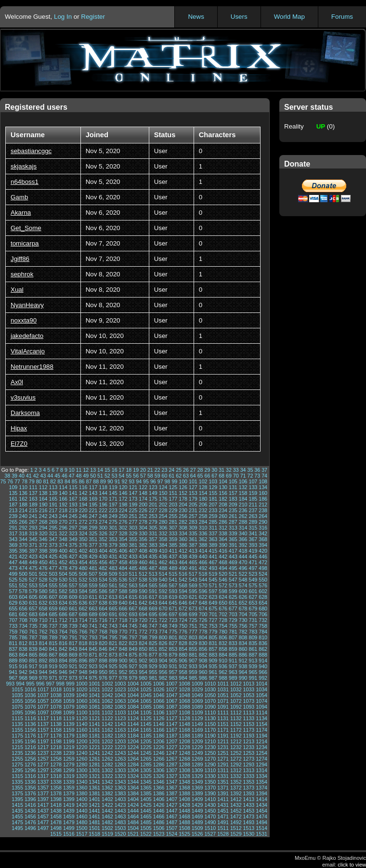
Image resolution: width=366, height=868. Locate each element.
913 (253, 661)
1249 (197, 753)
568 (183, 585)
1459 (69, 816)
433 (133, 557)
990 (243, 678)
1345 (146, 782)
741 (93, 626)
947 (73, 672)
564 (143, 585)
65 (200, 476)
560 (103, 585)
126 (183, 487)
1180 (82, 736)
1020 (82, 689)
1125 (146, 718)
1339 (69, 782)
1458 (56, 816)
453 (73, 562)
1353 (249, 782)
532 (83, 580)
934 (203, 666)
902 (143, 661)
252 (143, 516)
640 (123, 603)
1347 (171, 782)
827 (173, 643)
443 (233, 557)
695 (153, 614)
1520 (120, 834)
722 (163, 620)
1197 (43, 741)
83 (60, 481)
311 (213, 528)
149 (153, 493)
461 (153, 562)
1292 (236, 764)
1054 (261, 695)
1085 (146, 707)
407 (133, 551)
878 (163, 655)
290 (263, 522)
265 (13, 522)
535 (113, 580)
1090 (210, 707)
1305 (146, 770)
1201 (94, 741)
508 (103, 574)
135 (13, 493)
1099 (69, 713)
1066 (159, 701)
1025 (146, 689)
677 (233, 609)
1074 (261, 701)
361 (193, 539)
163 (33, 499)
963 (233, 672)
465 (193, 562)
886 (243, 655)
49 (86, 476)
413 (193, 551)
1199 (69, 741)
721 (153, 620)
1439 (69, 811)
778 (203, 632)
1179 (69, 736)
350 (83, 539)
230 (183, 510)
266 (23, 522)
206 (203, 505)
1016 (30, 689)
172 (123, 499)
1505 (146, 828)
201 (153, 505)
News (196, 17)
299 (93, 528)
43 (43, 476)
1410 (210, 799)
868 (63, 655)
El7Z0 (19, 444)
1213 (249, 741)
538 (143, 580)
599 (233, 591)
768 (103, 632)
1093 (249, 707)
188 (23, 505)
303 (133, 528)
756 (243, 626)
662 (83, 609)
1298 (56, 770)
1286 (159, 764)
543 (193, 580)
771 (133, 632)
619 (173, 597)
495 (233, 568)
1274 (261, 759)
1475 (17, 822)
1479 (69, 822)
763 (53, 632)
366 (243, 539)
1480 (82, 822)
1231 (223, 747)
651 (233, 603)
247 (93, 516)
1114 (261, 713)
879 (173, 655)
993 (10, 684)
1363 (120, 788)
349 (73, 539)
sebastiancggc (31, 151)
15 (107, 470)
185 (253, 499)
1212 (236, 741)
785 (13, 637)
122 (143, 487)
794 (103, 637)
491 (193, 568)
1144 (133, 724)
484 (123, 568)
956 (163, 672)
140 (63, 493)
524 (263, 574)
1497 (43, 828)
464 (183, 562)
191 (53, 505)
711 (53, 620)
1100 (82, 713)
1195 (17, 741)
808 (243, 637)
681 (13, 614)
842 (63, 649)
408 (143, 551)
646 (183, 603)
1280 (82, 764)
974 (83, 678)
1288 (184, 764)
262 (243, 516)
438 (183, 557)
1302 (107, 770)
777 (193, 632)
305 (153, 528)
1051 (223, 695)
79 (32, 481)
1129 (197, 718)
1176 (30, 736)
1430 (210, 805)
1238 (56, 753)
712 (63, 620)
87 (89, 481)
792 (83, 637)
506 (83, 574)
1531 (261, 834)
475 (33, 568)
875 (133, 655)
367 (253, 539)
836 (263, 643)
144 (103, 493)
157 (233, 493)
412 (183, 551)
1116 (30, 718)
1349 (197, 782)
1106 (159, 713)
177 (173, 499)
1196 (30, 741)
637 (93, 603)
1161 (94, 730)
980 (143, 678)
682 (23, 614)
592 (163, 591)
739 (73, 626)
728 (223, 620)
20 (143, 470)
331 (153, 533)
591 (153, 591)
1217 (43, 747)
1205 (146, 741)
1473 (249, 816)
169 (93, 499)
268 (43, 522)
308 (183, 528)
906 (183, 661)
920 (63, 666)
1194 (261, 736)
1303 (120, 770)
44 (50, 476)
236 (243, 510)
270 (63, 522)
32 (229, 470)
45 (57, 476)
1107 (171, 713)
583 (73, 591)
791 (73, 637)
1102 (107, 713)
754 (223, 626)
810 (263, 637)
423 (33, 557)
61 (171, 476)
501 (33, 574)
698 (183, 614)
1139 (69, 724)
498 (263, 568)
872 (103, 655)
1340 (82, 782)
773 (153, 632)
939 (253, 666)
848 (123, 649)
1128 (184, 718)
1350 (210, 782)
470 (243, 562)
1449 (197, 811)
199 (133, 505)
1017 (43, 689)
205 (193, 505)
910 (223, 661)
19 (136, 470)
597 (213, 591)
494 (223, 568)
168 (83, 499)
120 (123, 487)
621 (193, 597)
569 (193, 585)
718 (123, 620)
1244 (133, 753)
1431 (223, 805)
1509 (197, 828)
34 (243, 470)
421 (13, 557)
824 (143, 643)
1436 (30, 811)
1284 (133, 764)
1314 (261, 770)
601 (253, 591)
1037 (43, 695)
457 (113, 562)
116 (83, 487)
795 (113, 637)
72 (250, 476)
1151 (223, 724)
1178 (56, 736)
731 (253, 620)
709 (33, 620)
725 (193, 620)
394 (263, 545)
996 (40, 684)
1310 (210, 770)
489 (173, 568)
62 (179, 476)
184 (243, 499)
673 (193, 609)
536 (123, 580)
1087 (171, 707)
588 (123, 591)
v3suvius (23, 397)
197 (113, 505)
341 (253, 533)
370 (23, 545)
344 (23, 539)
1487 (171, 822)
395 (13, 551)
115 (73, 487)
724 (183, 620)
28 (200, 470)
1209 (197, 741)
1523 (159, 834)
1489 (197, 822)
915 (13, 666)
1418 (56, 805)
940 (263, 666)
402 (83, 551)
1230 (210, 747)
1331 (223, 776)
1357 (43, 788)
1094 (261, 707)
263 (253, 516)
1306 (159, 770)
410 (163, 551)
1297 (43, 770)
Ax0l (17, 382)
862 (263, 649)
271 (73, 522)
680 (263, 609)
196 (103, 505)
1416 (30, 805)
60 (165, 476)
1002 (107, 684)
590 (143, 591)
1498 (56, 828)
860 (243, 649)
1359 (69, 788)
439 (193, 557)
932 (183, 666)
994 (20, 684)
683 (33, 614)
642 (143, 603)
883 (213, 655)
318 (23, 533)
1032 (236, 689)
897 (93, 661)
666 (123, 609)
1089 (197, 707)
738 (63, 626)
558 (83, 585)
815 (53, 643)
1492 (236, 822)
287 (233, 522)
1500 (82, 828)
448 (23, 562)
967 (13, 678)
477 (53, 568)
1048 (184, 695)
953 (133, 672)
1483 (120, 822)
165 (53, 499)
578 (23, 591)
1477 (43, 822)
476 (43, 568)
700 (203, 614)
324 (83, 533)
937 (233, 666)
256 (183, 516)
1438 (56, 811)
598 (223, 591)
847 (113, 649)
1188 (184, 736)
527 (33, 580)
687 (73, 614)
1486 (159, 822)
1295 (17, 770)
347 (53, 539)
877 (153, 655)
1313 (249, 770)
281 (173, 522)
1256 (30, 759)
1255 (17, 759)
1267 (171, 759)
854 (183, 649)
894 (63, 661)
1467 (171, 816)
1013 (249, 684)
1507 (171, 828)
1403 (120, 799)
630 (23, 603)
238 (263, 510)
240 (23, 516)
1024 (133, 689)
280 (163, 522)
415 (213, 551)
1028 (184, 689)
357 (153, 539)
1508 (184, 828)
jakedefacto (27, 336)
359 (173, 539)
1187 (171, 736)
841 (53, 649)
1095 (17, 713)
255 (173, 516)
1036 (30, 695)
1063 (120, 701)
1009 (197, 684)
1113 (249, 713)
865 (33, 655)
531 (73, 580)
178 (183, 499)
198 (123, 505)
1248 (184, 753)
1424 (133, 805)
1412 (236, 799)
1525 (184, 834)
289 (253, 522)
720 (143, 620)
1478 (56, 822)
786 (23, 637)
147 (133, 493)
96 (153, 481)
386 (183, 545)
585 (93, 591)
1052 (236, 695)
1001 (94, 684)
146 (123, 493)
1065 (146, 701)
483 (113, 568)
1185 (146, 736)
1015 (17, 689)
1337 (43, 782)
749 (173, 626)
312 (223, 528)
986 (203, 678)
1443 (120, 811)
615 (133, 597)
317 (13, 533)
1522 (146, 834)
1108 (184, 713)
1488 (184, 822)
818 (83, 643)
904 (163, 661)
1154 (261, 724)
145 (113, 493)
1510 (210, 828)
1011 (223, 684)
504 (63, 574)
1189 (197, 736)
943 (33, 672)
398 (43, 551)
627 (253, 597)
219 (73, 510)
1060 (82, 701)
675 (213, 609)
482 (103, 568)
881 (193, 655)
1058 (56, 701)
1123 (120, 718)
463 (173, 562)
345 (33, 539)
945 (53, 672)
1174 (261, 730)
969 (33, 678)
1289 (197, 764)
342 (263, 533)
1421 (94, 805)
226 (143, 510)
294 (43, 528)
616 (143, 597)
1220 (82, 747)
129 (213, 487)
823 (133, 643)
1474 (261, 816)
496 (243, 568)
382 (143, 545)
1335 (17, 782)
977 (113, 678)
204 (183, 505)
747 (153, 626)
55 (129, 476)
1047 (171, 695)
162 (23, 499)
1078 (56, 707)
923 (93, 666)
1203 (120, 741)
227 (153, 510)
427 (73, 557)
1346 (159, 782)
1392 (236, 793)
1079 (69, 707)
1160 (82, 730)
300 (103, 528)
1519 (107, 834)
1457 (43, 816)
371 (33, 545)
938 (243, 666)
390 (223, 545)
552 (23, 585)
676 (223, 609)
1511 (223, 828)
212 (263, 505)
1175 (17, 736)
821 (113, 643)
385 (173, 545)
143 (93, 493)
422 (23, 557)
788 (43, 637)
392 (243, 545)
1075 (17, 707)
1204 (133, 741)
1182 (107, 736)
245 (73, 516)
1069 (197, 701)
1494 (261, 822)
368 (263, 539)
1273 (249, 759)
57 (143, 476)
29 (208, 470)
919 (53, 666)
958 (183, 672)
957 (173, 672)
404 (103, 551)
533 (93, 580)
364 (223, 539)
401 (73, 551)
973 (73, 678)
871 (93, 655)
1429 (197, 805)
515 (173, 574)
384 (163, 545)
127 (193, 487)
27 (193, 470)
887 (253, 655)
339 (233, 533)
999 (70, 684)
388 (203, 545)
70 (236, 476)
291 (13, 528)
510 (123, 574)
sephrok (22, 274)
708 (23, 620)
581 (53, 591)
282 (183, 522)
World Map (289, 17)
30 (214, 470)
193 (73, 505)
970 (43, 678)
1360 (82, 788)
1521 (133, 834)
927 (133, 666)
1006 (159, 684)
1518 (94, 834)
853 (173, 649)
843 (73, 649)
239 (13, 516)
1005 (146, 684)
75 (3, 481)
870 (83, 655)
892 (43, 661)
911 (233, 661)
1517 (82, 834)
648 (203, 603)
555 (53, 585)
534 (103, 580)
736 (43, 626)
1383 (120, 793)
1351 (223, 782)
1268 (184, 759)
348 (63, 539)
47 (72, 476)
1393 (249, 793)
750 (183, 626)
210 (243, 505)
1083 (120, 707)
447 (13, 562)
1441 (94, 811)
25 (179, 470)
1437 (43, 811)
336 (203, 533)
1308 (184, 770)
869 (73, 655)
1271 (223, 759)
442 (223, 557)
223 (113, 510)
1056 (30, 701)
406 (123, 551)
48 (79, 476)
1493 (249, 822)
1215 (17, 747)
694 (143, 614)
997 (50, 684)
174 (143, 499)
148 (143, 493)
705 (253, 614)
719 (133, 620)
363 (213, 539)
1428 (184, 805)
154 (203, 493)
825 (153, 643)
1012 (236, 684)
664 (103, 609)
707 (13, 620)
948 (83, 672)
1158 (56, 730)
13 (93, 470)
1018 (56, 689)
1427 (171, 805)
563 (133, 585)
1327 (171, 776)
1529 (236, 834)
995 (30, 684)
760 (23, 632)
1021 (94, 689)
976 (103, 678)
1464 (133, 816)
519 (213, 574)
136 (23, 493)
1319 (69, 776)
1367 (171, 788)
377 (93, 545)
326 (103, 533)
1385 (146, 793)
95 (146, 481)
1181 (94, 736)
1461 (94, 816)
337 (213, 533)
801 (173, 637)
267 (33, 522)
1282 (107, 764)
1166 (159, 730)
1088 (184, 707)
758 (263, 626)
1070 (210, 701)
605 (33, 597)
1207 (171, 741)
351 (93, 539)
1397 (43, 799)
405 (113, 551)
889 (13, 661)
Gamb (19, 197)
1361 (94, 788)
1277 (43, 764)
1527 (210, 834)
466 (203, 562)
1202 (107, 741)
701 (213, 614)
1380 (82, 793)
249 (113, 516)
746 (143, 626)
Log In (63, 17)
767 (93, 632)
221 (93, 510)
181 (213, 499)
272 (83, 522)
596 (203, 591)
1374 (261, 788)
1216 (30, 747)
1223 (120, 747)
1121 (94, 718)
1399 (69, 799)
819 (93, 643)
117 (93, 487)
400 (63, 551)
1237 (43, 753)
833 (233, 643)
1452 (236, 811)
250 (123, 516)
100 (183, 481)
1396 (30, 799)
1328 (184, 776)
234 (223, 510)
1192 (236, 736)
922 (83, 666)
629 (13, 603)
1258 (56, 759)
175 (153, 499)
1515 (56, 834)
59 (157, 476)
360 (183, 539)
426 (63, 557)
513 (153, 574)
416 (223, 551)
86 (82, 481)
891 (33, 661)
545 (213, 580)
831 (213, 643)
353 (113, 539)
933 (193, 666)
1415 (17, 805)
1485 (146, 822)
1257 (43, 759)
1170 (210, 730)
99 (174, 481)
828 (183, 643)
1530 (249, 834)
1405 (146, 799)
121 (133, 487)
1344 (133, 782)
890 (23, 661)
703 (233, 614)
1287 (171, 764)
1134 (261, 718)
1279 (69, 764)
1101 (94, 713)
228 (163, 510)
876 (143, 655)
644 (163, 603)
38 (7, 476)
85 (75, 481)
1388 (184, 793)
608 (63, 597)
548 (243, 580)
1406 (159, 799)
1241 (94, 753)
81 (46, 481)
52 (107, 476)
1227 (171, 747)
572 (223, 585)
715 (93, 620)
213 (13, 510)
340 (243, 533)
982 (163, 678)
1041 (94, 695)
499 (13, 574)
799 (153, 637)
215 (33, 510)
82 (53, 481)
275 (113, 522)
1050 (210, 695)
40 (22, 476)
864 (23, 655)
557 (73, 585)
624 (223, 597)
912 (243, 661)
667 (133, 609)
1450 (210, 811)
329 (133, 533)
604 (23, 597)
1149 (197, 724)
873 (113, 655)
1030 (210, 689)
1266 (159, 759)
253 (153, 516)
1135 (17, 724)
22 (157, 470)
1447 (171, 811)
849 (133, 649)
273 (93, 522)
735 (33, 626)
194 (83, 505)
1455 (17, 816)
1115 (17, 718)
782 (243, 632)
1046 (159, 695)
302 (123, 528)
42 (36, 476)
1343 (120, 782)
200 (143, 505)
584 (83, 591)
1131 (223, 718)
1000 (82, 684)
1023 (120, 689)
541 (173, 580)
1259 (69, 759)
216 (43, 510)
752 (203, 626)
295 (53, 528)
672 (183, 609)
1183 (120, 736)
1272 (236, 759)
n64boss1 (25, 182)
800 (163, 637)
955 (153, 672)
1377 (43, 793)
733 (13, 626)
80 (39, 481)
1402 (107, 799)
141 (73, 493)
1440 (82, 811)
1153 (249, 724)
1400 (82, 799)
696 (163, 614)
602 (263, 591)
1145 (146, 724)
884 (223, 655)
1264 (133, 759)
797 (133, 637)
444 (243, 557)
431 (113, 557)
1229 (197, 747)
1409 (197, 799)
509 (113, 574)
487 (153, 568)
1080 (82, 707)
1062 (107, 701)
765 (73, 632)
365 (233, 539)
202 (163, 505)
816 (63, 643)
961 (213, 672)
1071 (223, 701)
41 (29, 476)
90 (110, 481)
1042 (107, 695)
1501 (94, 828)
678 (243, 609)
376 (83, 545)
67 (214, 476)
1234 (261, 747)
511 (133, 574)
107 (253, 481)
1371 (223, 788)
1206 (159, 741)
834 (243, 643)
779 (213, 632)
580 (43, 591)
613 (113, 597)
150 (163, 493)
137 (33, 493)
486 (143, 568)
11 (79, 470)
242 (43, 516)
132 (243, 487)
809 (253, 637)
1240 (82, 753)
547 (233, 580)
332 (163, 533)
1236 (30, 753)
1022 (107, 689)
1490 (210, 822)
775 (173, 632)
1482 (107, 822)
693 (133, 614)
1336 (30, 782)
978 (123, 678)
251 (133, 516)
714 (83, 620)
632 (43, 603)
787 (33, 637)
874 (123, 655)
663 (93, 609)
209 (233, 505)
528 (43, 580)
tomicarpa (25, 243)
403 (93, 551)
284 (203, 522)
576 (263, 585)
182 (223, 499)
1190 (210, 736)
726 (203, 620)
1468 (184, 816)
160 (263, 493)
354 (123, 539)
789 (53, 637)
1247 (171, 753)
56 (136, 476)
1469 (197, 816)
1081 (94, 707)
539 (153, 580)
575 (253, 585)
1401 (94, 799)
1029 (197, 689)
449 (33, 562)
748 (163, 626)
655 (13, 609)
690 (103, 614)
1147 (171, 724)
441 (213, 557)
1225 (146, 747)
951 (113, 672)
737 (53, 626)
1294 (261, 764)
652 (243, 603)
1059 (69, 701)
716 (103, 620)
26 (186, 470)
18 (129, 470)
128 (203, 487)
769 (113, 632)
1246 (159, 753)
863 (13, 655)
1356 (30, 788)
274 (103, 522)
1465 (146, 816)
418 (243, 551)
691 (113, 614)
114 (63, 487)
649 (213, 603)
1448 (184, 811)
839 (33, 649)
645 (173, 603)
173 (133, 499)
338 (223, 533)
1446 (159, 811)
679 (253, 609)
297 (73, 528)
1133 (249, 718)
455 (93, 562)
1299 (69, 770)
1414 (261, 799)
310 (203, 528)
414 (203, 551)
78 (25, 481)
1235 (17, 753)
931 (173, 666)
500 (23, 574)
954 (143, 672)
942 (23, 672)
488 (163, 568)
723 (173, 620)
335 (193, 533)
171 (113, 499)
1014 (261, 684)
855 (193, 649)
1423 (120, 805)
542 (183, 580)
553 (33, 585)
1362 (107, 788)
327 (113, 533)
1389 (197, 793)
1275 (17, 764)
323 (73, 533)
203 (173, 505)
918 (43, 666)
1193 (249, 736)
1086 (159, 707)
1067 (171, 701)
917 (33, 666)
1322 (107, 776)
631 (33, 603)
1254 (261, 753)
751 (193, 626)
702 (223, 614)
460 (143, 562)
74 (264, 476)
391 (233, 545)
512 (143, 574)
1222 (107, 747)
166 (63, 499)
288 (243, 522)
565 (153, 585)
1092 (236, 707)
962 (223, 672)
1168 (184, 730)
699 (193, 614)
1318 (56, 776)
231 (193, 510)
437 (173, 557)
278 (143, 522)
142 (83, 493)
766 (83, 632)
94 (139, 481)
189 (33, 505)
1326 (159, 776)
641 (133, 603)
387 (193, 545)
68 (222, 476)
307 (173, 528)
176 (163, 499)
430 (103, 557)
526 (23, 580)
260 (223, 516)
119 (113, 487)
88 (96, 481)
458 (123, 562)
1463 (120, 816)
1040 (82, 695)
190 (43, 505)
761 (33, 632)
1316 (30, 776)
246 (83, 516)
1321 (94, 776)
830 (203, 643)
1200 (82, 741)
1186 (159, 736)
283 (193, 522)
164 (43, 499)
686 (63, 614)
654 (263, 603)
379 (113, 545)
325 (93, 533)
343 (13, 539)
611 (93, 597)
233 (213, 510)
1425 (146, 805)
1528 (223, 834)
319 (33, 533)
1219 (69, 747)
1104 (133, 713)
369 (13, 545)
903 (153, 661)
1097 (43, 713)
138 (43, 493)
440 (203, 557)
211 (253, 505)
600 (243, 591)
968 (23, 678)
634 (63, 603)
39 (14, 476)
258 (203, 516)
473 (13, 568)
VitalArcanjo (28, 351)
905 (173, 661)
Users (239, 17)
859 (233, 649)
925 (113, 666)
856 (203, 649)
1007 (171, 684)
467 (213, 562)
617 (153, 597)
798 (143, 637)
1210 (210, 741)
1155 (17, 730)
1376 (30, 793)
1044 (133, 695)
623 (213, 597)
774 (163, 632)
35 (250, 470)
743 (113, 626)
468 (223, 562)
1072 (236, 701)
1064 (133, 701)
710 (43, 620)
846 (103, 649)
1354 (261, 782)
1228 (184, 747)
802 (183, 637)
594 (183, 591)
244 (63, 516)
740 (83, 626)
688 (83, 614)
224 (123, 510)
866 (43, 655)
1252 (236, 753)
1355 (17, 788)
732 (263, 620)
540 (163, 580)
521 (233, 574)
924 (103, 666)
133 (253, 487)
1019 (69, 689)
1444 (133, 811)
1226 (159, 747)
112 (43, 487)
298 (83, 528)
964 (243, 672)
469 (233, 562)
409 (153, 551)
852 (163, 649)
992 (263, 678)
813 (33, 643)
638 (103, 603)
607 (53, 597)
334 (183, 533)
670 (163, 609)
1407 (171, 799)
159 (253, 493)
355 (133, 539)
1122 (107, 718)
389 (213, 545)
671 (173, 609)
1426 (159, 805)
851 (153, 649)
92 (125, 481)
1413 (249, 799)
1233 (249, 747)
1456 (30, 816)
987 (213, 678)
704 (243, 614)
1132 (236, 718)
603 (13, 597)
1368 (184, 788)
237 (253, 510)
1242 (107, 753)
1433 (249, 805)
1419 (69, 805)
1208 (184, 741)
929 (153, 666)
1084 (133, 707)
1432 (236, 805)
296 (63, 528)
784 (263, 632)
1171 (223, 730)
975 (93, 678)
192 (63, 505)
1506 (159, 828)
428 (83, 557)
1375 (17, 793)
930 (163, 666)
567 (173, 585)
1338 (56, 782)
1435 (17, 811)
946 (63, 672)
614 (123, 597)
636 (83, 603)
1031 (223, 689)
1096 (30, 713)
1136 (30, 724)
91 (118, 481)
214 (23, 510)
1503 (120, 828)
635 (73, 603)
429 (93, 557)
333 (173, 533)
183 (233, 499)
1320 (82, 776)
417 (233, 551)
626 (243, 597)
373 (53, 545)
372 (43, 545)
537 (133, 580)
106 (243, 481)
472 (263, 562)
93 (131, 481)
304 (143, 528)
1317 (43, 776)
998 (60, 684)
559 (93, 585)
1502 (107, 828)
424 (43, 557)
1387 (171, 793)
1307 (171, 770)
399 (53, 551)
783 (253, 632)
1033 (249, 689)
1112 (236, 713)
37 (264, 470)
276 (123, 522)
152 (183, 493)
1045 (146, 695)
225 (133, 510)
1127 (171, 718)
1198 (56, 741)
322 (63, 533)
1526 (197, 834)
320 (43, 533)
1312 (236, 770)
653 (253, 603)
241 (33, 516)
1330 (210, 776)
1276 (30, 764)
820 (103, 643)
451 (53, 562)
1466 (159, 816)
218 (63, 510)
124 (163, 487)
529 (53, 580)
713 (73, 620)
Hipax (19, 428)
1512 (236, 828)
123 (153, 487)
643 (153, 603)
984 (183, 678)
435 (153, 557)
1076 (30, 707)
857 (213, 649)
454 (83, 562)
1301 (94, 770)
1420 (82, 805)
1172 (236, 730)
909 (213, 661)
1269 (197, 759)
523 (253, 574)
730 (243, 620)
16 (115, 470)
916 (23, 666)
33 (236, 470)
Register (93, 17)
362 (203, 539)
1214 (261, 741)
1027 (171, 689)
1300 (82, 770)
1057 (43, 701)
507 (93, 574)
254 (163, 516)
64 (193, 476)
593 (173, 591)
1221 (94, 747)
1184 (133, 736)
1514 (261, 828)
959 (193, 672)
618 (163, 597)
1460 (82, 816)
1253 (249, 753)
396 (23, 551)
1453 (249, 811)
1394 (261, 793)
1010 (210, 684)
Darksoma (25, 413)
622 (203, 597)
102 (203, 481)
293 (33, 528)
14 (100, 470)
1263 (120, 759)
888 (263, 655)
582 (63, 591)
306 (163, 528)
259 (213, 516)
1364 (133, 788)
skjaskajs (24, 166)
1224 (133, 747)
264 (263, 516)
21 (150, 470)
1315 (17, 776)
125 (173, 487)
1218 (56, 747)
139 (53, 493)
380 (123, 545)
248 (103, 516)
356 (143, 539)
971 (53, 678)
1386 (159, 793)
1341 (94, 782)
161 (13, 499)
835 (253, 643)
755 (233, 626)
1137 (43, 724)
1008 (184, 684)
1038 (56, 695)
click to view (352, 865)
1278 (56, 764)
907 (193, 661)
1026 (159, 689)
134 (263, 487)
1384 (133, 793)
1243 (120, 753)
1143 (120, 724)
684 (43, 614)
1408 (184, 799)
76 (10, 481)
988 (223, 678)
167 (73, 499)
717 (113, 620)
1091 (223, 707)
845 (93, 649)
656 (23, 609)
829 (193, 643)
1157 (43, 730)
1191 (223, 736)
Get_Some (26, 228)
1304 (133, 770)
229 (173, 510)
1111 (223, 713)
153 (193, 493)
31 (222, 470)
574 (243, 585)
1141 (94, 724)
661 (73, 609)
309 (193, 528)
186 (263, 499)
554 (43, 585)
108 (263, 481)
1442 (107, 811)
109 (13, 487)
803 (193, 637)
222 (103, 510)
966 (263, 672)
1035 (17, 695)
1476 (30, 822)
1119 (69, 718)
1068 (184, 701)
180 (203, 499)
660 (63, 609)
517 (193, 574)
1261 (94, 759)
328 (123, 533)
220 (83, 510)
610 (83, 597)
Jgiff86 (20, 259)
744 (123, 626)
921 (73, 666)
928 (143, 666)
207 (213, 505)
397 (33, 551)
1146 (159, 724)
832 (223, 643)
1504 (133, 828)
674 (203, 609)
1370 (210, 788)
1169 (197, 730)
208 (223, 505)
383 (153, 545)
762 (43, 632)
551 (13, 585)
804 (203, 637)
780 (223, 632)
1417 (43, 805)
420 (263, 551)
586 (103, 591)
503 (53, 574)
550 (263, 580)
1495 (17, 828)
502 (43, 574)
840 (43, 649)
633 (53, 603)
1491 (223, 822)
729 (233, 620)
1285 (146, 764)
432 (123, 557)
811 (13, 643)
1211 (223, 741)
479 (73, 568)
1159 (69, 730)
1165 (146, 730)
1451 (223, 811)
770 (123, 632)
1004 (133, 684)
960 (203, 672)
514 (163, 574)
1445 (146, 811)
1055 (17, 701)
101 (193, 481)
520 (223, 574)
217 (53, 510)
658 (43, 609)
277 (133, 522)
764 (63, 632)
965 (253, 672)
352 (103, 539)
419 (253, 551)
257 (193, 516)
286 (223, 522)
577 (13, 591)
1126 (159, 718)
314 (243, 528)
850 (143, 649)
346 (43, 539)
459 (133, 562)
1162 (107, 730)
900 (123, 661)
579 (33, 591)
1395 (17, 799)
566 (163, 585)
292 (23, 528)
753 (213, 626)
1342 (107, 782)
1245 (146, 753)
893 (53, 661)
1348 (184, 782)
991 (253, 678)
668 (143, 609)
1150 (210, 724)
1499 (69, 828)
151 (173, 493)
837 (13, 649)
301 (113, 528)
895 (73, 661)
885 (233, 655)
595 (193, 591)
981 (153, 678)
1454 (261, 811)
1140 (82, 724)
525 (13, 580)
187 (13, 505)
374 (63, 545)
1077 (43, 707)
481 (93, 568)
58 (150, 476)
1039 (69, 695)
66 (208, 476)
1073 (249, 701)
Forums (342, 17)
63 (186, 476)
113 (53, 487)
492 (203, 568)
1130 (210, 718)
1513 (249, 828)
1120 (82, 718)
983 (173, 678)
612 (103, 597)
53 (115, 476)
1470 (210, 816)
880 (183, 655)
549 (253, 580)
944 (43, 672)
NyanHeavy (27, 305)
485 (133, 568)
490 (183, 568)
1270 (210, 759)
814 (43, 643)
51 (100, 476)
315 (253, 528)
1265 (146, 759)
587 (113, 591)
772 (143, 632)
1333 (249, 776)
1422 (107, 805)
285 (213, 522)
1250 (210, 753)
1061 (94, 701)
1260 (82, 759)
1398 (56, 799)
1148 (184, 724)
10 (72, 470)
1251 (223, 753)
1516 (69, 834)
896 (83, 661)
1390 (210, 793)
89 (103, 481)
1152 (236, 724)
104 (223, 481)
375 (73, 545)
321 (53, 533)
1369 (197, 788)
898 (103, 661)
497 (253, 568)
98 (168, 481)
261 (233, 516)
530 (63, 580)
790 (63, 637)
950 (103, 672)
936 (223, 666)
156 (223, 493)
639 (113, 603)
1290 (210, 764)
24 (171, 470)
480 (83, 568)
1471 (223, 816)
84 (67, 481)
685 (53, 614)
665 (113, 609)
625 (233, 597)
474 (23, 568)
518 (203, 574)
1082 (107, 707)
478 (63, 568)
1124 (133, 718)
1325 (146, 776)
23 (165, 470)
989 (233, 678)
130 (223, 487)
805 (213, 637)
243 (53, 516)
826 (163, 643)
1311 (223, 770)
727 (213, 620)
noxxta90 (24, 320)
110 (23, 487)
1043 (120, 695)
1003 (120, 684)
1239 (69, 753)
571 (213, 585)
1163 (120, 730)
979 (133, 678)
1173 (249, 730)
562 (123, 585)
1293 (249, 764)
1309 (197, 770)
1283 (120, 764)
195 (93, 505)
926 (123, 666)
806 (223, 637)
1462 (107, 816)
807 (233, 637)
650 (223, 603)
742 (103, 626)
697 (173, 614)
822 (123, 643)
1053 (249, 695)
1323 (120, 776)
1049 (197, 695)
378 (103, 545)
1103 (120, 713)
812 (23, 643)
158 (243, 493)
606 (43, 597)
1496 (30, 828)
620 (183, 597)
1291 (223, 764)
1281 (94, 764)
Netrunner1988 (32, 367)
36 (257, 470)
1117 (43, 718)
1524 (171, 834)
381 (133, 545)
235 (233, 510)
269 (53, 522)
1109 (197, 713)
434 (143, 557)
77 (17, 481)
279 (153, 522)
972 (63, 678)
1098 (56, 713)
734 (23, 626)
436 (163, 557)
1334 (261, 776)
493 (213, 568)
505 (73, 574)
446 (263, 557)
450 (43, 562)
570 (203, 585)
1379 (69, 793)
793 (93, 637)
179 (193, 499)
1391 (223, 793)
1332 (236, 776)
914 (263, 661)
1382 (107, 793)
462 (163, 562)
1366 (159, 788)
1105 (146, 713)
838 (23, 649)
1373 (249, 788)
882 (203, 655)
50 (93, 476)
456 (103, 562)
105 (233, 481)
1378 (56, 793)
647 (193, 603)
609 (73, 597)
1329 (197, 776)
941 (13, 672)
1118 (56, 718)
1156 (30, 730)
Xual (17, 290)
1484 (133, 822)
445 (253, 557)
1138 (56, 724)
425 (53, 557)
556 (63, 585)
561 (113, 585)
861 (253, 649)
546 (223, 580)
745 (133, 626)
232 (203, 510)
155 (213, 493)
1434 (261, 805)
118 (103, 487)
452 (63, 562)
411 (173, 551)
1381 (94, 793)
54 (122, 476)
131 (233, 487)
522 (243, 574)
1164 (133, 730)
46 (65, 476)
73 (257, 476)
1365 (146, 788)
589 (133, 591)
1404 (133, 799)
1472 (236, 816)
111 (33, 487)
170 (103, 499)
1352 (236, 782)
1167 (171, 730)
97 (160, 481)
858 (223, 649)
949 (93, 672)
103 (213, 481)
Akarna (21, 213)
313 (233, 528)
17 (122, 470)
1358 (56, 788)
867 (53, 655)
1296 (30, 770)
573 (233, 585)
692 (123, 614)
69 (229, 476)
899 (113, 661)
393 (253, 545)
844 (83, 649)
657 (33, 609)
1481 (94, 822)
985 (193, 678)
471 (253, 562)
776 (183, 632)
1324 (133, 776)
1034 (261, 689)
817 (73, 643)
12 (86, 470)
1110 (210, 713)
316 (263, 528)
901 (133, 661)
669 (153, 609)
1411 (223, 799)
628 (263, 597)
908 (203, 661)
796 (123, 637)
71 (243, 476)
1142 (107, 724)
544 (203, 580)
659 (53, 609)
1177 (43, 736)
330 (143, 533)
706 (263, 614)
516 (183, 574)
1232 (236, 747)
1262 (107, 759)
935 (213, 666)
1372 (236, 788)
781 (233, 632)
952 (123, 672)
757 (253, 626)
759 (13, 632)
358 (163, 539)
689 (93, 614)
